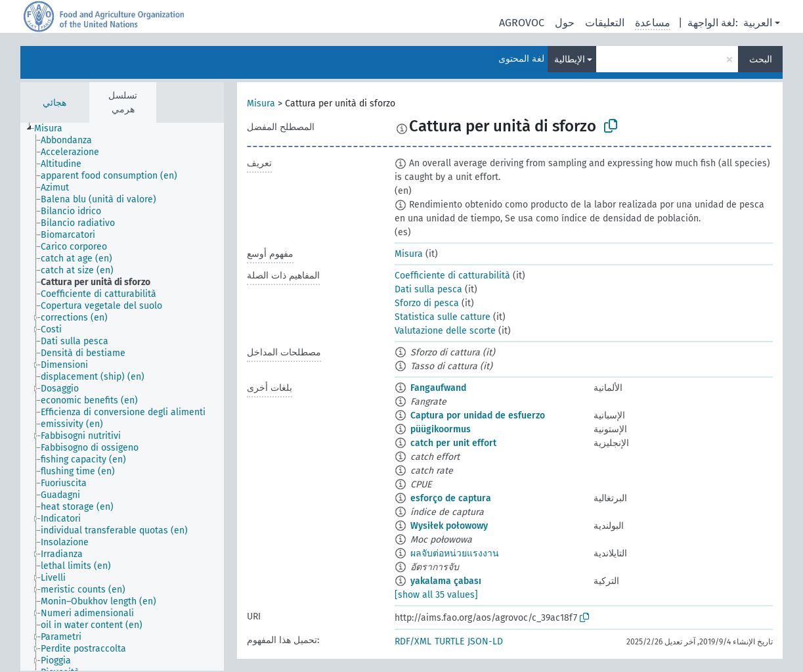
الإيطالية (570, 59)
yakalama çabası (446, 581)
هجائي (54, 103)
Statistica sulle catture (443, 317)
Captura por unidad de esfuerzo (478, 415)
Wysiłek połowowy (449, 526)
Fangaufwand (438, 388)
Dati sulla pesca (428, 289)
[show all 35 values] (436, 595)
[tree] (122, 397)
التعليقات (605, 23)
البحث (761, 59)
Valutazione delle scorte (445, 331)
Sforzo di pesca (427, 303)
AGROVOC (522, 23)
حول (565, 23)
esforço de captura (451, 498)
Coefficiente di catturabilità (452, 276)
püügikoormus (441, 429)
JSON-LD (485, 641)
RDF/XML (413, 641)
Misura (261, 103)
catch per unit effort (453, 443)
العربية (758, 23)
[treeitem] (54, 129)
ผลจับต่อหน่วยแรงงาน (455, 553)
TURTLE (449, 641)
